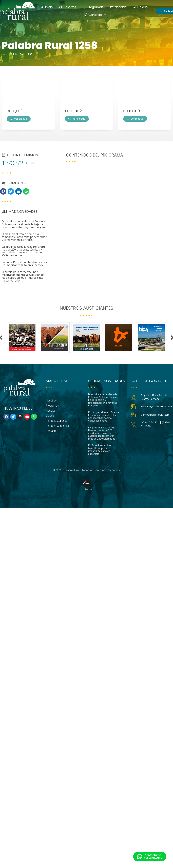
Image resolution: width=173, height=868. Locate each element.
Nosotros (68, 7)
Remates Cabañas (57, 421)
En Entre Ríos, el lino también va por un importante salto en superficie (24, 264)
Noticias (118, 7)
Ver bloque (19, 119)
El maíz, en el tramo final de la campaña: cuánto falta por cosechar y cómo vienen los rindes (24, 237)
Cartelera (95, 15)
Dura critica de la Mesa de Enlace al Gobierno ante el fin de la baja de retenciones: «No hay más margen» (24, 224)
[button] (3, 191)
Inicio (47, 7)
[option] (22, 338)
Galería (140, 7)
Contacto (51, 431)
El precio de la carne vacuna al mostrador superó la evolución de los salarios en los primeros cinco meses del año (23, 276)
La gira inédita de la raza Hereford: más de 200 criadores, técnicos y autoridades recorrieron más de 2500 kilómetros (23, 251)
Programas (93, 7)
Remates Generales (57, 426)
